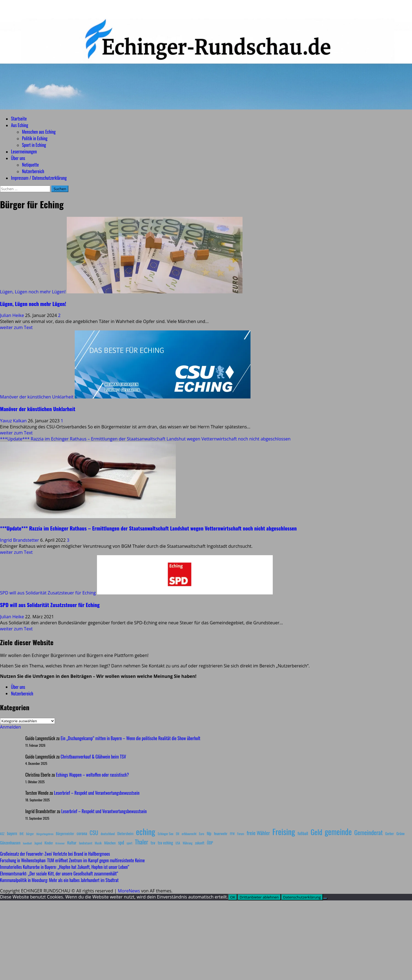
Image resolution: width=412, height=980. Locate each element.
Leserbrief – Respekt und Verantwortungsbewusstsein (97, 793)
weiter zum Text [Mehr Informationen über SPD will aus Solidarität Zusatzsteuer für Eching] (16, 629)
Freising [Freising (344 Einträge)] (284, 831)
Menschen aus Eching (39, 132)
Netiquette (30, 165)
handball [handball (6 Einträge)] (27, 843)
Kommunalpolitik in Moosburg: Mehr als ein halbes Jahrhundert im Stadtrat (59, 880)
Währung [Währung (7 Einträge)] (188, 843)
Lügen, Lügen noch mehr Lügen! (33, 292)
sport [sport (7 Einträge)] (130, 843)
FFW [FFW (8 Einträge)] (232, 834)
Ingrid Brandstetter (20, 540)
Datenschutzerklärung (302, 897)
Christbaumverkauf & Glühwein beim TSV (93, 757)
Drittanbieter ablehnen (259, 897)
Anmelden (10, 727)
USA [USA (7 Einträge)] (178, 843)
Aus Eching (20, 125)
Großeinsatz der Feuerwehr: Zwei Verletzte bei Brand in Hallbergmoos (55, 854)
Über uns (18, 158)
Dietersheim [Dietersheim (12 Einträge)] (125, 833)
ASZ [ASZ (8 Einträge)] (2, 834)
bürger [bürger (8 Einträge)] (30, 834)
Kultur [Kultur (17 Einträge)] (72, 843)
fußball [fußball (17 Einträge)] (303, 833)
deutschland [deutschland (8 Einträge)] (108, 834)
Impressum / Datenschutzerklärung (39, 178)
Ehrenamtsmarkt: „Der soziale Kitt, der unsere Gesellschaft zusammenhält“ (59, 874)
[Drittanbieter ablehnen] (325, 898)
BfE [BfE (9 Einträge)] (22, 834)
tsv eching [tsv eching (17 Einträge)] (165, 843)
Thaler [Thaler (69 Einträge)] (141, 842)
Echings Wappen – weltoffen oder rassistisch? (92, 775)
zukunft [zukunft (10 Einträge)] (200, 843)
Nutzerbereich (33, 171)
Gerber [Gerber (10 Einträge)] (390, 834)
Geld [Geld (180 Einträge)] (316, 832)
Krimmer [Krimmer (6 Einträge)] (60, 843)
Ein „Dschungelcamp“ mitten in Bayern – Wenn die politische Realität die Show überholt (130, 738)
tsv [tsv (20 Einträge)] (153, 843)
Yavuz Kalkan (14, 421)
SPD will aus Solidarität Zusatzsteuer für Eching (48, 593)
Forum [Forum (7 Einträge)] (241, 834)
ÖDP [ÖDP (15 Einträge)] (210, 843)
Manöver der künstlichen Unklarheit (37, 397)
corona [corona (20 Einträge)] (82, 833)
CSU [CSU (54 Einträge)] (94, 833)
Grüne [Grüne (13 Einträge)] (400, 833)
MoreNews (129, 891)
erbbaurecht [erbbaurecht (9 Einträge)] (189, 834)
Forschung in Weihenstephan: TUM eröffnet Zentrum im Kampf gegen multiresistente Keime (72, 860)
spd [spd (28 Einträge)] (121, 842)
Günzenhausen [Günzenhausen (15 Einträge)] (10, 843)
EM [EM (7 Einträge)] (177, 834)
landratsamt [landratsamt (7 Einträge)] (86, 843)
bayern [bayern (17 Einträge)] (12, 833)
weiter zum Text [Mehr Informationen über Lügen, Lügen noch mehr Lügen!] (16, 327)
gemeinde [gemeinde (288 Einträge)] (338, 832)
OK (233, 897)
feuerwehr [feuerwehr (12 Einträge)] (221, 833)
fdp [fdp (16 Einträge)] (209, 833)
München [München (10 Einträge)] (110, 843)
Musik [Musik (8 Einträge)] (98, 843)
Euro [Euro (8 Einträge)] (202, 834)
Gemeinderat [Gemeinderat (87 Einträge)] (369, 832)
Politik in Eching (35, 138)
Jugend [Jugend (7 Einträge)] (38, 843)
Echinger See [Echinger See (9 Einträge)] (165, 834)
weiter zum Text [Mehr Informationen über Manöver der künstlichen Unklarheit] (16, 433)
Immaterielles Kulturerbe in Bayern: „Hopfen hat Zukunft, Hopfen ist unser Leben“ (65, 867)
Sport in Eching (34, 145)
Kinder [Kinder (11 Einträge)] (49, 843)
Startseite (19, 119)
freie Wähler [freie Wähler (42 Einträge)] (258, 833)
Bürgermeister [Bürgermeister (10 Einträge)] (65, 834)
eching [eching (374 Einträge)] (146, 831)
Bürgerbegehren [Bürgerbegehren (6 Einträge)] (45, 834)
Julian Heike (12, 315)
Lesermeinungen (24, 151)
